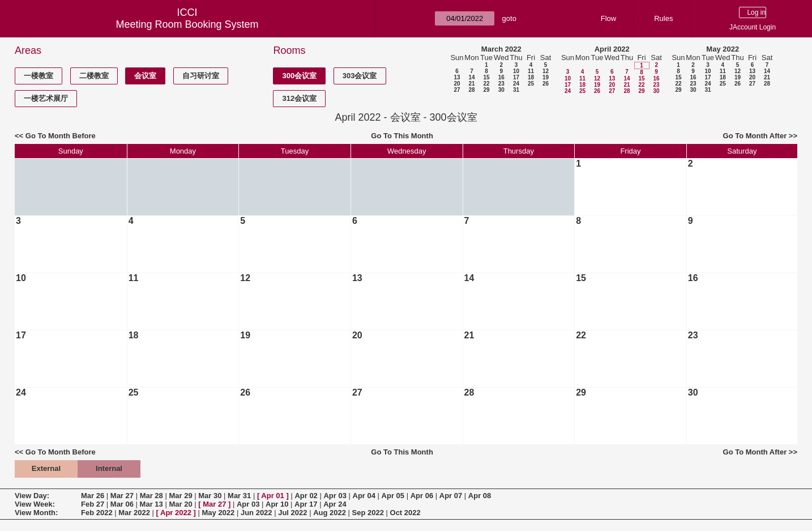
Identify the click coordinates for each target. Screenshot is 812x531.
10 (516, 71)
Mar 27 (122, 496)
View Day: (32, 496)
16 (501, 77)
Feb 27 (93, 504)
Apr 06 (422, 496)
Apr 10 (277, 504)
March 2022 (501, 49)
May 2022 (723, 49)
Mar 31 (239, 496)
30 (501, 90)
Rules (663, 18)
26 (546, 84)
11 (531, 71)
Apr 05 (393, 496)
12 (546, 71)
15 (486, 77)
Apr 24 (335, 504)
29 (486, 90)
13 (457, 77)
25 (531, 84)
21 (471, 84)
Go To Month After (755, 136)
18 (531, 77)
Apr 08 (480, 496)
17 (516, 77)
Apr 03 (335, 496)
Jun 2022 (257, 513)
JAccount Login (753, 27)
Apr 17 (306, 504)
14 (471, 77)
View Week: (35, 504)
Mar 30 (210, 496)
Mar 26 (93, 496)
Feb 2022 (97, 513)
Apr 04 (364, 496)
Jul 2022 (292, 513)
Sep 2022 (368, 513)
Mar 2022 (134, 513)
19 (546, 77)
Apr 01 (272, 496)
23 (501, 84)
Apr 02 (306, 496)
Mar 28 (151, 496)
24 (516, 84)
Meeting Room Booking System (187, 24)
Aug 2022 (330, 513)
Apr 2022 (176, 513)
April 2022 (612, 49)
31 (516, 90)
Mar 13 (151, 504)
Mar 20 (180, 504)
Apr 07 (451, 496)
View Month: (36, 513)
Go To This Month (402, 136)
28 (471, 90)
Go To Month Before (61, 136)
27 (457, 90)
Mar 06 (122, 504)
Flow (608, 18)
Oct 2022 (405, 513)
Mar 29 (180, 496)
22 (486, 84)
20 (457, 84)
